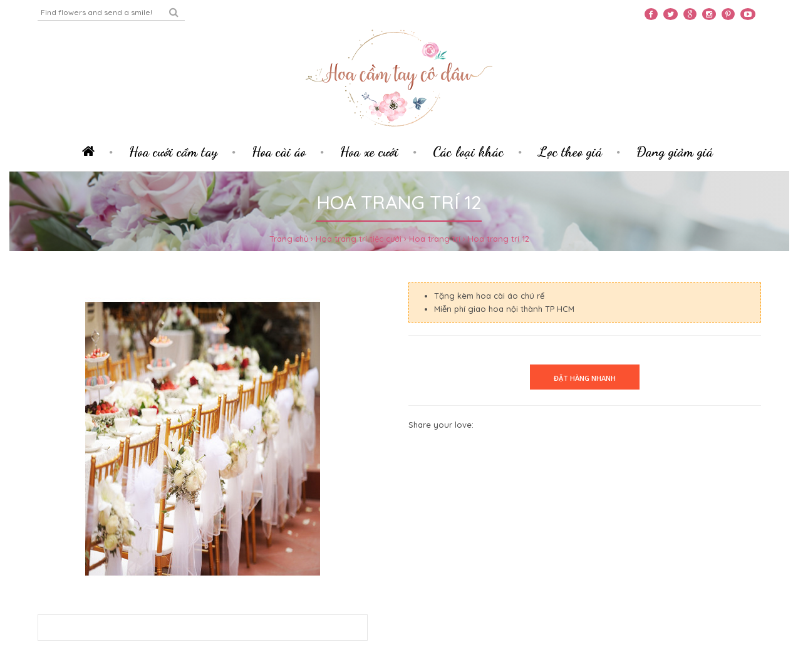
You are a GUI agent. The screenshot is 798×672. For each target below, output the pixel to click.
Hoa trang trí (435, 239)
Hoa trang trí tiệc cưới (359, 239)
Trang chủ (289, 239)
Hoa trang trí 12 (499, 239)
